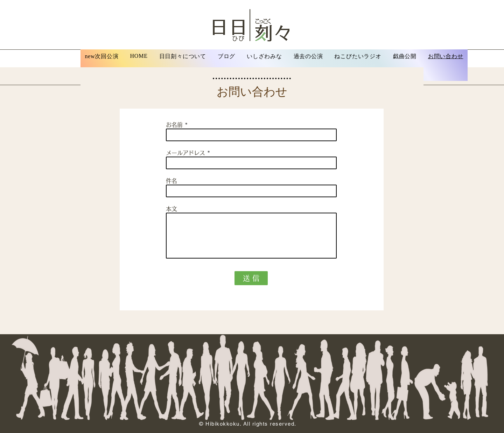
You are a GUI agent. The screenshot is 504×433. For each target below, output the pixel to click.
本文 (171, 209)
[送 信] (251, 278)
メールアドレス (185, 153)
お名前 (174, 125)
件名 (171, 181)
